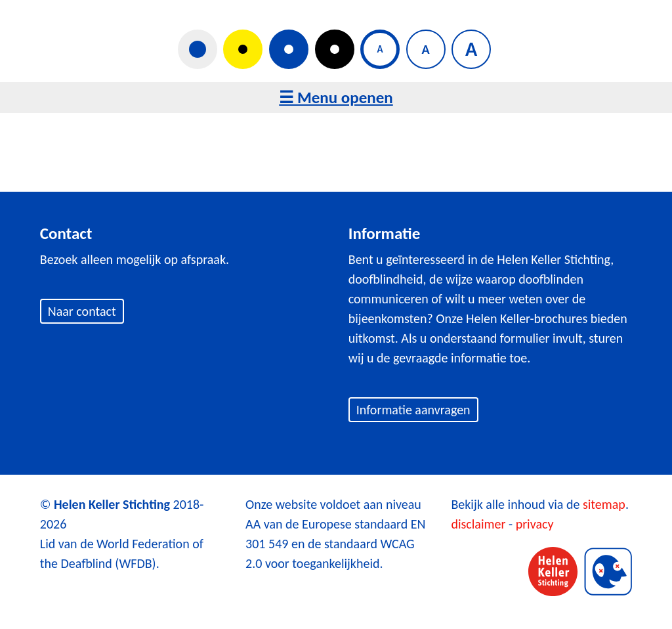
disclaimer (478, 524)
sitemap (604, 504)
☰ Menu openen (336, 98)
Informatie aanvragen (413, 410)
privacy (535, 524)
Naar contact (82, 311)
